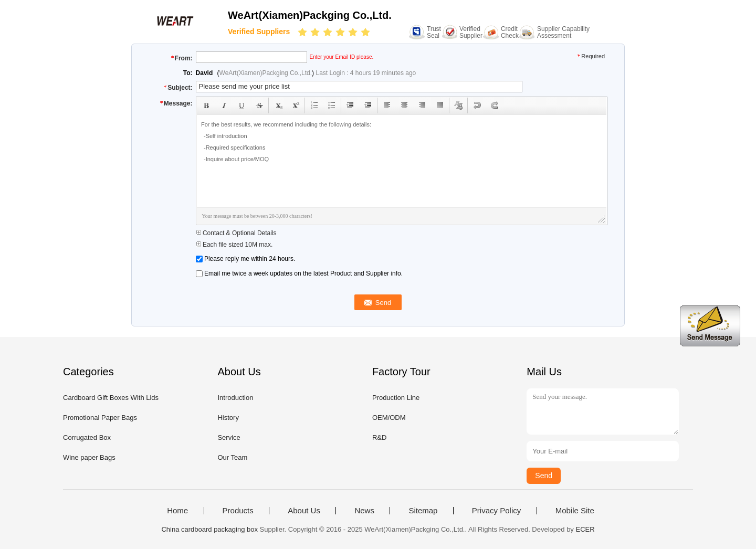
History (228, 418)
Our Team (232, 457)
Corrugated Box (87, 437)
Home (177, 511)
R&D (379, 437)
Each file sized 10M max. (234, 245)
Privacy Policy (496, 511)
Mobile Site (575, 511)
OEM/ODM (389, 418)
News (364, 511)
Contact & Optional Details (236, 233)
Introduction (235, 398)
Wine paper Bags (89, 457)
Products (238, 511)
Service (229, 437)
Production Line (396, 398)
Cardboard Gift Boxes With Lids (111, 398)
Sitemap (423, 511)
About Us (304, 511)
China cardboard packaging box (209, 529)
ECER (585, 529)
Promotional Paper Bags (100, 418)
